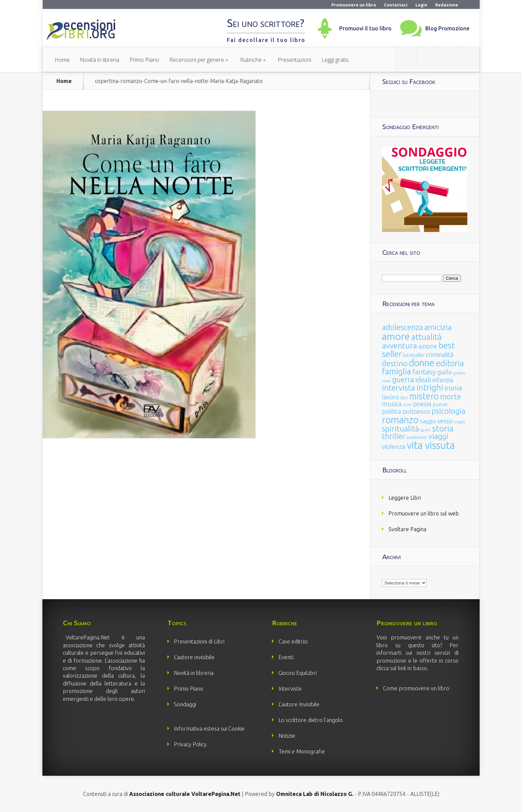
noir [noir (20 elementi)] (407, 404)
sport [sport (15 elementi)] (425, 430)
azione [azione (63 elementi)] (428, 346)
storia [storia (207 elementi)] (443, 428)
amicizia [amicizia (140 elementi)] (438, 327)
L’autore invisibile (194, 657)
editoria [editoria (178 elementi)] (450, 363)
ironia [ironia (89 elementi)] (453, 388)
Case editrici (293, 642)
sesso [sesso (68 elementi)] (445, 421)
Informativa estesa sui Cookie (209, 729)
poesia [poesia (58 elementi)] (422, 404)
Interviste (290, 689)
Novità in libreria (100, 60)
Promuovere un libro (354, 5)
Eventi (286, 657)
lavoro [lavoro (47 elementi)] (390, 397)
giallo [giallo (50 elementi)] (445, 372)
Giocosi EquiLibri (298, 673)
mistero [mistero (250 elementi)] (424, 396)
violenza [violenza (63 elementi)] (394, 446)
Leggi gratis (335, 60)
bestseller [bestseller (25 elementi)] (414, 355)
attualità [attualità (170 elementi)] (427, 337)
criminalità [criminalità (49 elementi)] (440, 355)
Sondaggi (185, 704)
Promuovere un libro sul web (424, 513)
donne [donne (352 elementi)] (422, 363)
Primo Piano (144, 60)
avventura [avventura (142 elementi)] (400, 346)
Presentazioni (294, 60)
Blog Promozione (447, 28)
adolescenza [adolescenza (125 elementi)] (402, 327)
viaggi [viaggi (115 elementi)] (438, 436)
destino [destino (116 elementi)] (395, 363)
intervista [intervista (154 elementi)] (399, 387)
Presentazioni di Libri (199, 642)
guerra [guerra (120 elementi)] (403, 379)
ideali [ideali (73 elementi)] (423, 380)
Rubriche (251, 60)
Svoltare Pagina (407, 529)
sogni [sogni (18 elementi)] (459, 422)
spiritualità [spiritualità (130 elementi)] (400, 429)
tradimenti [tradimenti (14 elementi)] (417, 437)
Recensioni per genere (197, 60)
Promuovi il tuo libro (365, 28)
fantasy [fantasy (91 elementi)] (424, 372)
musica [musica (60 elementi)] (392, 404)
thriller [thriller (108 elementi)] (394, 436)
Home (62, 60)
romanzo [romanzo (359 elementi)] (400, 420)
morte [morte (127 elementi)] (451, 396)
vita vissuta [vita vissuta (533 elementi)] (431, 445)
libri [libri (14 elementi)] (404, 398)
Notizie (287, 736)
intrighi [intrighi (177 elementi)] (430, 388)
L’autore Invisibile (299, 704)
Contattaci (396, 5)
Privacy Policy (190, 744)
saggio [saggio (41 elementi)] (428, 421)
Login (421, 5)
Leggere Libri (405, 498)
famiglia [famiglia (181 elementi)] (396, 371)
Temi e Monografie (302, 752)
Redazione (447, 5)
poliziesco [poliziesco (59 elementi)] (416, 411)
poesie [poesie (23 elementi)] (440, 404)
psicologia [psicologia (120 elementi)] (448, 411)
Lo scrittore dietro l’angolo (311, 720)
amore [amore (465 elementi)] (396, 336)
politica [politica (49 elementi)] (391, 411)
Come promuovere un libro (416, 688)
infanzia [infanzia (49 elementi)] (443, 380)
